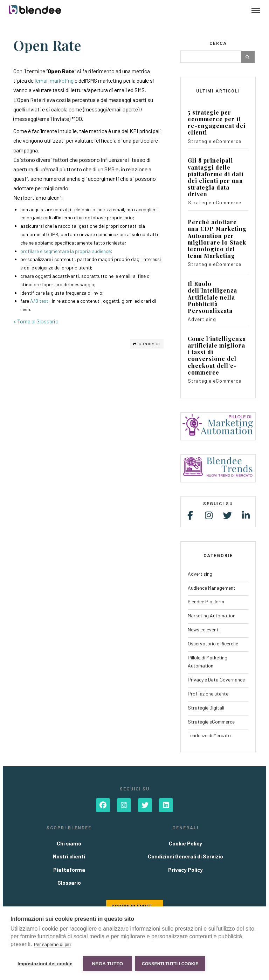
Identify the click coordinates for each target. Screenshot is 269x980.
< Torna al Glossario (36, 321)
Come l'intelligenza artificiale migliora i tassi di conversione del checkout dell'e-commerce (217, 355)
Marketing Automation (212, 615)
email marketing (55, 80)
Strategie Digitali (206, 708)
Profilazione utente (208, 694)
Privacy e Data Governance (216, 680)
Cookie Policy (185, 843)
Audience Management (212, 588)
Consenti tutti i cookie (171, 964)
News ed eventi (204, 629)
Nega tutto (107, 964)
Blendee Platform (206, 601)
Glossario (69, 883)
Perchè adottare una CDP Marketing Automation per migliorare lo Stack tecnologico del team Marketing (217, 239)
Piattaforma (69, 870)
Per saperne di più (52, 945)
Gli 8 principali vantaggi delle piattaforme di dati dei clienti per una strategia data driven (216, 177)
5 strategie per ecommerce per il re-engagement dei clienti (217, 122)
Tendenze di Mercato (209, 735)
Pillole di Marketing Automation (208, 662)
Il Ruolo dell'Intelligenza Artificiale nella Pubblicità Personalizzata (212, 297)
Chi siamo (69, 843)
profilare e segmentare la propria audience (65, 251)
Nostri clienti (69, 856)
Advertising (202, 319)
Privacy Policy (185, 870)
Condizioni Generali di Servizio (185, 856)
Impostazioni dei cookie (45, 964)
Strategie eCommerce (215, 141)
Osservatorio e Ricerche (213, 643)
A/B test (39, 301)
